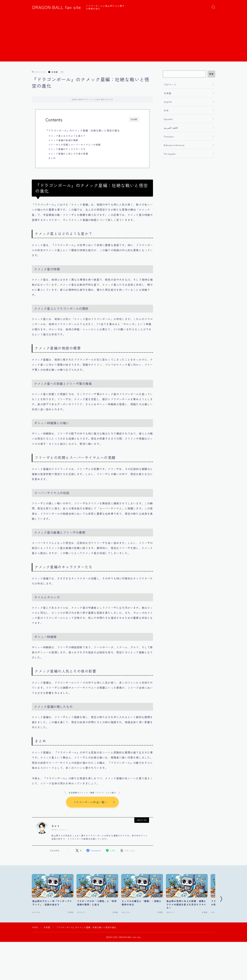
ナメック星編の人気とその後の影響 (68, 154)
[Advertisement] (123, 39)
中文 (166, 110)
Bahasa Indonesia (174, 145)
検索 (211, 74)
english (168, 102)
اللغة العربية (171, 128)
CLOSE (134, 119)
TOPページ (170, 85)
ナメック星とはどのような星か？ (67, 136)
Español (168, 119)
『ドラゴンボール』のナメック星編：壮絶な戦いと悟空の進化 (83, 130)
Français (169, 136)
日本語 (53, 72)
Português (170, 154)
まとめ (52, 158)
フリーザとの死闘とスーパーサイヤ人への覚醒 (74, 145)
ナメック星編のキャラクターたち (67, 149)
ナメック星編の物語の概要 (63, 140)
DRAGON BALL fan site (57, 7)
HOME (35, 927)
